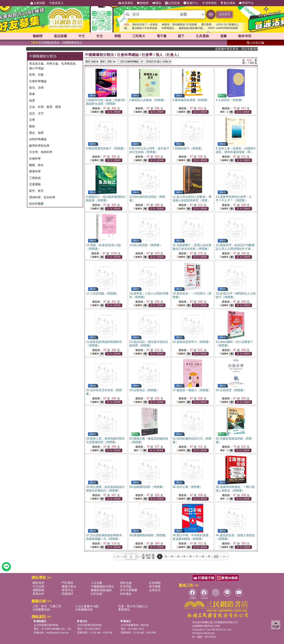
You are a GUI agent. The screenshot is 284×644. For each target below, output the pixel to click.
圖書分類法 (69, 586)
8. (236, 152)
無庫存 (94, 112)
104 (216, 556)
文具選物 (202, 36)
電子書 (162, 36)
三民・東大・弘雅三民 (47, 606)
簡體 (118, 36)
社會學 (147, 55)
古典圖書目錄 (84, 609)
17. (103, 293)
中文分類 (38, 586)
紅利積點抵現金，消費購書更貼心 (57, 42)
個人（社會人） (168, 55)
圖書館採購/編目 (101, 590)
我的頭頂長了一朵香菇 (145, 24)
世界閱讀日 (168, 28)
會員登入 (56, 3)
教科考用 (245, 36)
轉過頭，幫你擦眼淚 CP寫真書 (179, 24)
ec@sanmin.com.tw (57, 633)
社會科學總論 (38, 81)
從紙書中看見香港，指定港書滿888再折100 (245, 49)
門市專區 (68, 583)
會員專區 (126, 3)
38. (149, 535)
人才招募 (97, 583)
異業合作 (38, 594)
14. (146, 245)
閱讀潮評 (68, 594)
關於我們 (38, 583)
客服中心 (191, 3)
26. (144, 390)
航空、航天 (36, 191)
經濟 (32, 101)
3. (191, 100)
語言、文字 (36, 113)
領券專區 (209, 3)
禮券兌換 (126, 583)
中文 (82, 36)
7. (188, 148)
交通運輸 (35, 184)
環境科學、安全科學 (42, 197)
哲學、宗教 (36, 75)
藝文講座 (228, 3)
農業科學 (35, 171)
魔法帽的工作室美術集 (145, 28)
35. (188, 487)
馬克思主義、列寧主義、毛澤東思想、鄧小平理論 (54, 66)
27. (192, 390)
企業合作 (155, 590)
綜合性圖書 (36, 204)
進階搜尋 (224, 14)
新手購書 (155, 586)
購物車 (143, 3)
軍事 (32, 94)
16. (235, 249)
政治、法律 (36, 88)
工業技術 (35, 178)
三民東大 (139, 36)
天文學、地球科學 (41, 152)
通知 (157, 3)
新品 (60, 36)
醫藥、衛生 (36, 165)
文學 (32, 120)
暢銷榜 (38, 36)
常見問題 (126, 586)
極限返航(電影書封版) (191, 28)
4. (230, 100)
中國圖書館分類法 (99, 55)
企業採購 (38, 3)
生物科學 (35, 159)
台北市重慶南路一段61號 (135, 625)
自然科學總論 (38, 139)
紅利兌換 (172, 3)
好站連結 (126, 594)
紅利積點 (155, 583)
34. (147, 487)
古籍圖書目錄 (41, 609)
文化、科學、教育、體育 (45, 107)
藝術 (32, 126)
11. (192, 200)
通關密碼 (38, 590)
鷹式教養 (206, 24)
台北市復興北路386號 (46, 625)
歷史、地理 (36, 133)
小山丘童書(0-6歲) (87, 606)
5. (106, 148)
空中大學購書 (129, 590)
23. (192, 342)
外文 (100, 36)
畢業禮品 (124, 609)
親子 (181, 36)
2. (148, 100)
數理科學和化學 (39, 146)
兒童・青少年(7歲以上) (133, 606)
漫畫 (224, 36)
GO (211, 14)
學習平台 (246, 3)
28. (231, 390)
